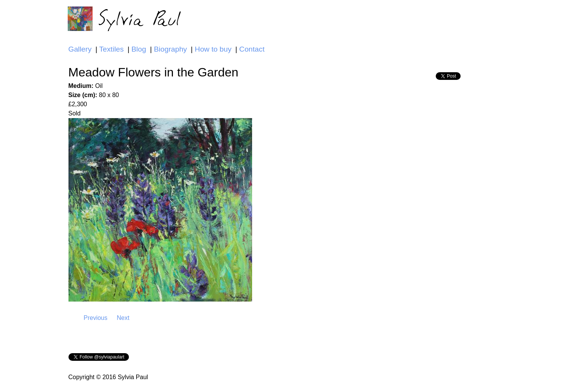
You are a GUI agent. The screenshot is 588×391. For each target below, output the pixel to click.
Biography (170, 49)
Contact (252, 49)
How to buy (213, 49)
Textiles (111, 49)
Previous (96, 318)
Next (123, 318)
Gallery (80, 49)
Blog (139, 49)
